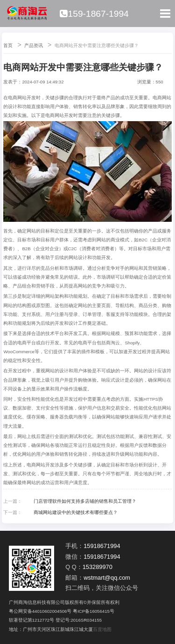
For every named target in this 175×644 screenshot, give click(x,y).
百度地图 (102, 629)
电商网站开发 (41, 465)
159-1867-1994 (94, 14)
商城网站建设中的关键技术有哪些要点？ (76, 512)
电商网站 (17, 98)
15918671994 (102, 546)
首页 (8, 45)
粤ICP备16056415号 (94, 611)
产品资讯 (34, 45)
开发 (31, 98)
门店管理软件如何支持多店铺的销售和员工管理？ (85, 501)
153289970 (98, 567)
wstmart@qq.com (107, 578)
